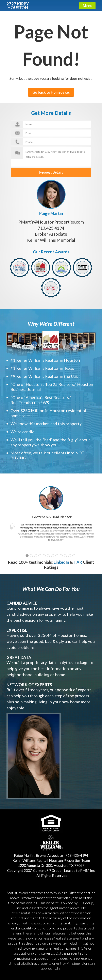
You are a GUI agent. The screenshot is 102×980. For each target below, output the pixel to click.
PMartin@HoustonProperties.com (51, 221)
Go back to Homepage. (51, 92)
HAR (78, 561)
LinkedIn (61, 561)
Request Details (51, 172)
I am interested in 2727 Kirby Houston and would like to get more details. (51, 157)
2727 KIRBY (18, 5)
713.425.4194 (51, 227)
